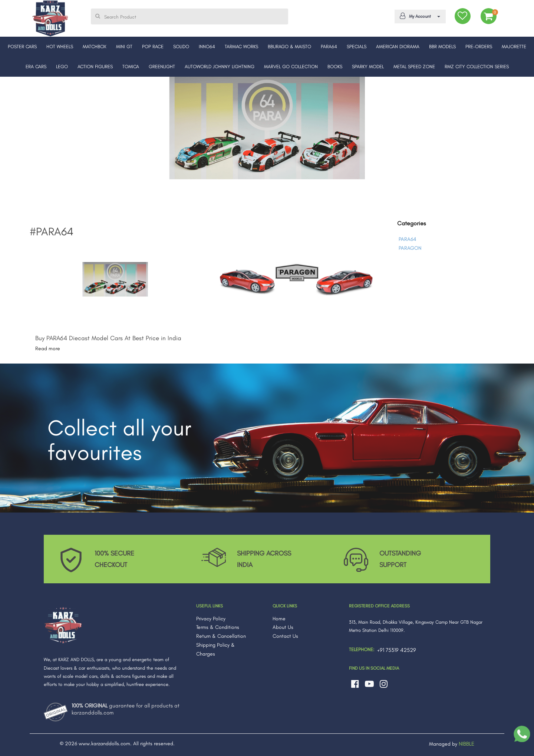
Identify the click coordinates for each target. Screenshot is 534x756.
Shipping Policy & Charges (215, 649)
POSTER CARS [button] (22, 47)
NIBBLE (467, 744)
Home (279, 619)
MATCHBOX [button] (95, 47)
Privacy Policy (211, 619)
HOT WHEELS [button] (60, 47)
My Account (419, 16)
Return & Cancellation (221, 636)
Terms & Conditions (218, 627)
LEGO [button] (62, 67)
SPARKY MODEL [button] (368, 67)
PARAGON (410, 248)
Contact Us (285, 636)
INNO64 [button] (207, 47)
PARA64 (407, 239)
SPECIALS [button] (357, 47)
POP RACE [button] (153, 47)
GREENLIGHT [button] (162, 67)
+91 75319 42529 (397, 650)
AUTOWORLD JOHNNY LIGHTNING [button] (220, 67)
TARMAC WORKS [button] (241, 47)
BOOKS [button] (335, 67)
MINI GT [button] (124, 47)
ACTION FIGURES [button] (95, 67)
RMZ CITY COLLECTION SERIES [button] (477, 67)
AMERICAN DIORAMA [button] (398, 47)
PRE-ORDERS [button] (479, 47)
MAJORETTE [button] (514, 47)
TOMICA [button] (131, 67)
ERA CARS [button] (36, 67)
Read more (48, 349)
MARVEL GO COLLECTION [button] (291, 67)
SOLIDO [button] (181, 47)
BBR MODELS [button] (442, 47)
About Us (283, 627)
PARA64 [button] (329, 47)
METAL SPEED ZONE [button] (414, 67)
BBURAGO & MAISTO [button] (289, 47)
